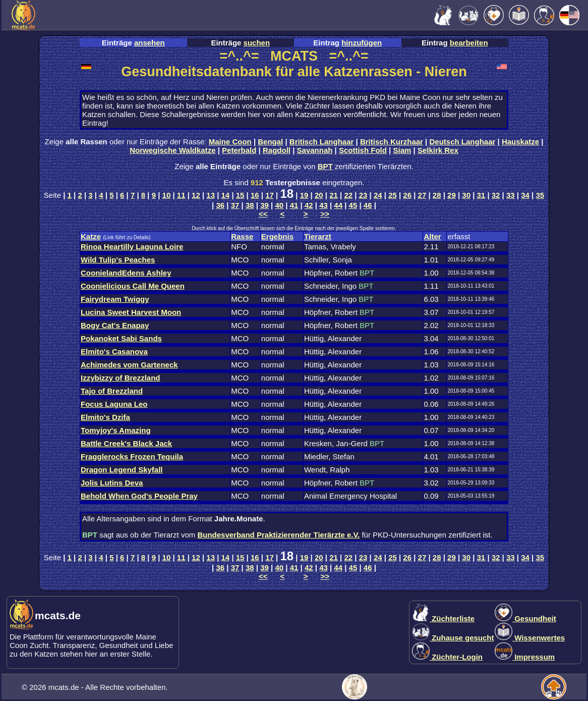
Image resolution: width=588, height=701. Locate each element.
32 (496, 195)
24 (378, 195)
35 (540, 195)
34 (525, 195)
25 (393, 195)
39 (264, 205)
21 (334, 195)
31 (481, 195)
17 (270, 195)
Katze (91, 236)
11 (181, 195)
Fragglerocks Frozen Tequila (132, 456)
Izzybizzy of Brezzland (121, 378)
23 (363, 195)
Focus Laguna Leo (114, 404)
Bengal (270, 142)
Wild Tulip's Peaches (118, 260)
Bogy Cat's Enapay (115, 325)
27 (422, 195)
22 (348, 195)
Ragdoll (277, 150)
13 (211, 195)
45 (353, 205)
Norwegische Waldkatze (172, 150)
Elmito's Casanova (114, 352)
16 (255, 195)
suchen (257, 43)
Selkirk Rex (438, 150)
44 (338, 205)
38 (250, 205)
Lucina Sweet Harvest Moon (131, 312)
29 (452, 195)
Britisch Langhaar (322, 142)
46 (368, 205)
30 (466, 195)
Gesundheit (525, 618)
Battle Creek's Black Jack (126, 443)
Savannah (315, 150)
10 (167, 195)
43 (324, 205)
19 (304, 195)
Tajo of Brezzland (112, 391)
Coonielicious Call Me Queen (133, 286)
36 (220, 205)
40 (279, 205)
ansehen (150, 43)
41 (294, 205)
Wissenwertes (530, 638)
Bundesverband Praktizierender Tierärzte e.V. (278, 535)
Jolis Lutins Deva (112, 483)
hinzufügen (362, 43)
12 (196, 195)
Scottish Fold (363, 150)
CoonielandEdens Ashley (126, 273)
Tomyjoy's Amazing (116, 430)
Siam (402, 150)
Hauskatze (520, 142)
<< (263, 214)
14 (226, 195)
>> (325, 214)
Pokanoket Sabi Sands (121, 338)
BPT (325, 166)
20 (319, 195)
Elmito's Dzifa (105, 417)
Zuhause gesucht (453, 638)
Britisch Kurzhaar (392, 142)
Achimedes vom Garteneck (129, 365)
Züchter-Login (447, 657)
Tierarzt (318, 236)
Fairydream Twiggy (115, 299)
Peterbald (239, 150)
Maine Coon (230, 142)
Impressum (525, 657)
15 (240, 195)
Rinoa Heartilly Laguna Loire (132, 247)
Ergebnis (277, 236)
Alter (432, 236)
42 (309, 205)
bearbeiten (469, 43)
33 (511, 195)
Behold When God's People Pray (139, 496)
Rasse (242, 236)
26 (407, 195)
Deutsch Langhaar (463, 142)
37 (235, 205)
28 (437, 195)
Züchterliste (443, 618)
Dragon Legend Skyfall (122, 470)
